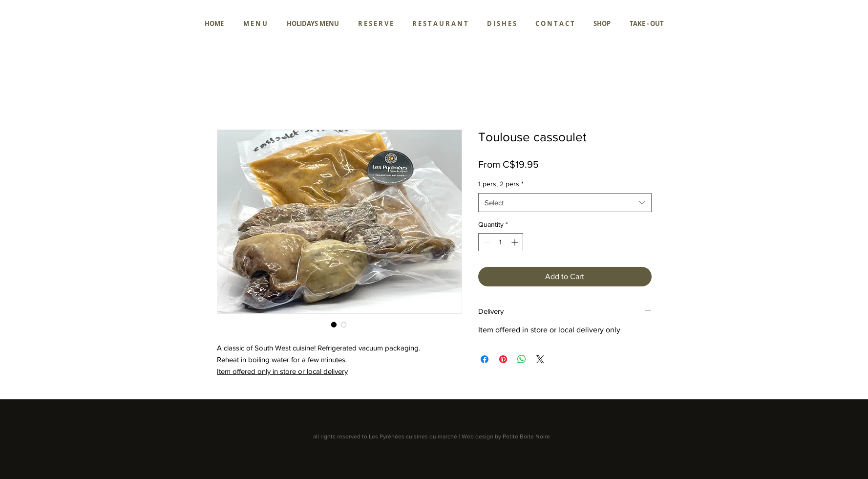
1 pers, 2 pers (501, 184)
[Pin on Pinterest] (503, 359)
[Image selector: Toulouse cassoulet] (334, 325)
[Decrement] (486, 242)
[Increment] (516, 242)
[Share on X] (540, 359)
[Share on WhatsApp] (522, 359)
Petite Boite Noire (526, 436)
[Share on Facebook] (485, 359)
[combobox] (565, 203)
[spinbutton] (501, 242)
